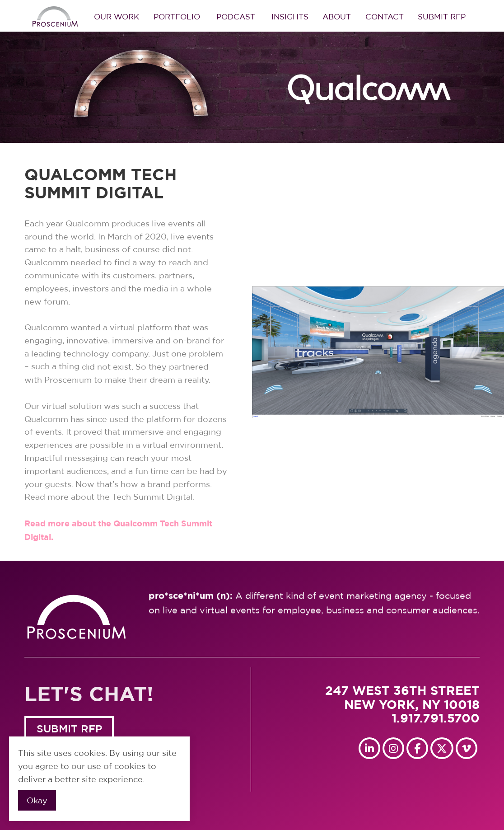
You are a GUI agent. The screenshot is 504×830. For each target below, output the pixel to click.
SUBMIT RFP (69, 729)
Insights (290, 16)
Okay (37, 800)
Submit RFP (442, 16)
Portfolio (177, 16)
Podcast (236, 16)
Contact (385, 16)
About (337, 16)
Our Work (117, 16)
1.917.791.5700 (436, 718)
